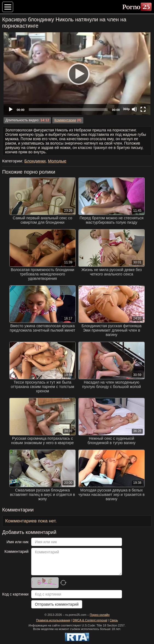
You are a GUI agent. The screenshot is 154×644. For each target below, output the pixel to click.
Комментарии (65, 120)
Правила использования (53, 620)
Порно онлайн (99, 615)
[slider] (68, 110)
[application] (77, 74)
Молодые (57, 161)
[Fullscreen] (143, 109)
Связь (114, 620)
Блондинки (35, 161)
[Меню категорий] (8, 7)
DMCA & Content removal (90, 620)
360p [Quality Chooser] (126, 109)
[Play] (77, 74)
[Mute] (134, 109)
